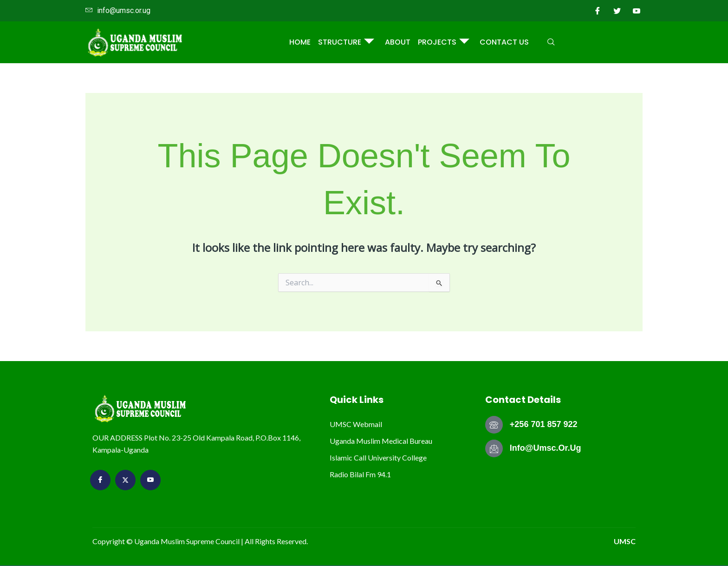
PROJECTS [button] (444, 43)
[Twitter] (617, 11)
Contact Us (504, 42)
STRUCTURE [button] (347, 43)
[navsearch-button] (551, 42)
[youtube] (637, 11)
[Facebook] (598, 11)
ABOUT (398, 42)
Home (300, 42)
